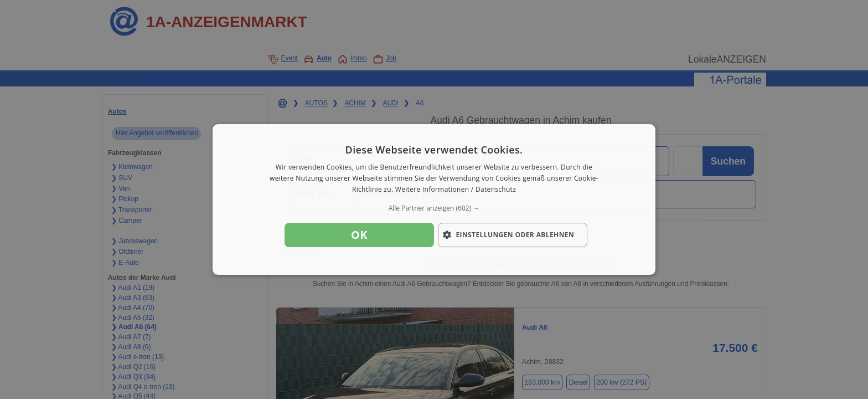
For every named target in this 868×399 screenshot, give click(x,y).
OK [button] (359, 235)
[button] (434, 208)
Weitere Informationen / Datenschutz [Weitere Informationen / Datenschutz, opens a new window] (456, 189)
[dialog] (434, 199)
